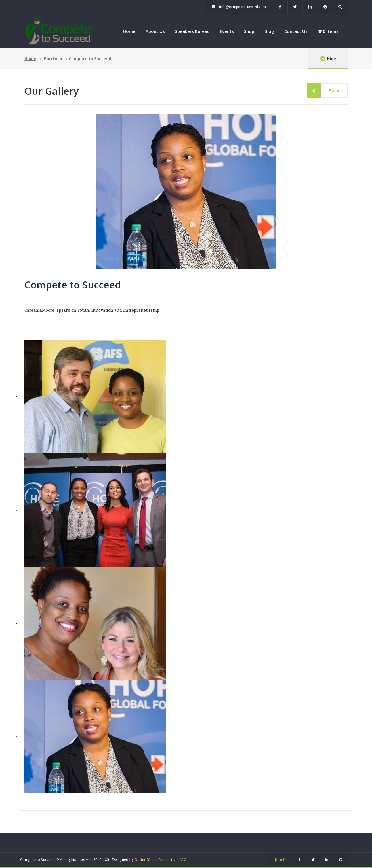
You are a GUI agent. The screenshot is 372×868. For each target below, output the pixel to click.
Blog (269, 31)
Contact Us (296, 31)
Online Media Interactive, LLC (160, 860)
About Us (155, 31)
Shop (249, 31)
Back (330, 91)
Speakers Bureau (192, 31)
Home (129, 31)
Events (227, 31)
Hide (328, 59)
